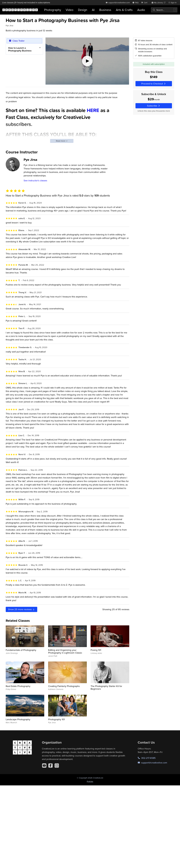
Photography (53, 10)
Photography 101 (56, 719)
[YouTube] (44, 766)
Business (105, 10)
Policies (90, 781)
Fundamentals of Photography (21, 650)
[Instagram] (57, 766)
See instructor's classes (35, 180)
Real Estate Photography (18, 686)
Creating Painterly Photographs (64, 686)
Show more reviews (21, 609)
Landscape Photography (18, 719)
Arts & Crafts (124, 10)
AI (93, 10)
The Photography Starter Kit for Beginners (106, 688)
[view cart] (145, 3)
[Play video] (87, 61)
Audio (141, 10)
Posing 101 (96, 650)
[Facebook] (50, 766)
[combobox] (164, 10)
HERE (93, 110)
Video (69, 10)
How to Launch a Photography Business (20, 49)
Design (83, 10)
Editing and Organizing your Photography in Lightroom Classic (65, 651)
